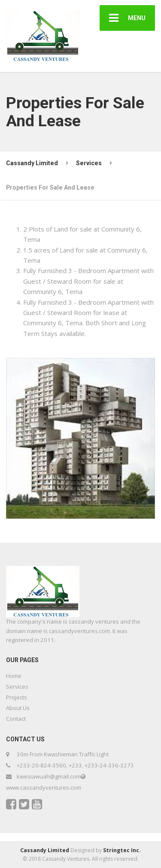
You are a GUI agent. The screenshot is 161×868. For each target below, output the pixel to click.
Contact (16, 719)
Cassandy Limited (45, 850)
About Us (18, 708)
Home (14, 676)
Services (17, 687)
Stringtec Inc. (122, 850)
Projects (17, 697)
